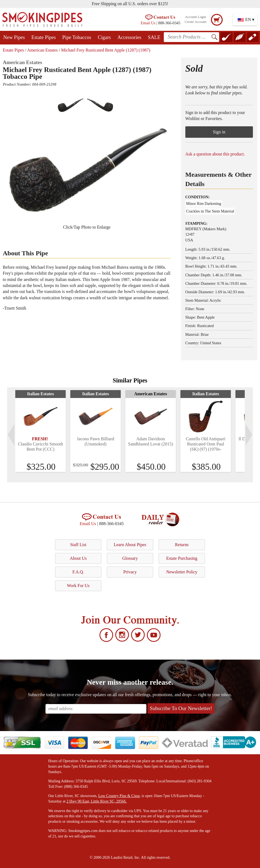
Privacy (130, 572)
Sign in (219, 132)
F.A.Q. (78, 572)
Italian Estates (40, 394)
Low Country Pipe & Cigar (119, 796)
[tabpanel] (40, 431)
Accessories (129, 37)
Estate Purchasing (182, 558)
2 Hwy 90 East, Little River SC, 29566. (97, 801)
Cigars (104, 37)
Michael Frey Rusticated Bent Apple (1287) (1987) (106, 50)
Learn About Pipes (130, 545)
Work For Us (78, 586)
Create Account (196, 22)
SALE (154, 37)
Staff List (78, 545)
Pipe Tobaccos (77, 37)
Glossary (130, 558)
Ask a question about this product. (215, 154)
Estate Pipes (43, 37)
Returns (182, 545)
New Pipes (14, 37)
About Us (78, 558)
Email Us (148, 23)
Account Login (196, 17)
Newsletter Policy (182, 572)
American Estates (42, 50)
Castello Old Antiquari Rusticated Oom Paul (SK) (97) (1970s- (206, 444)
